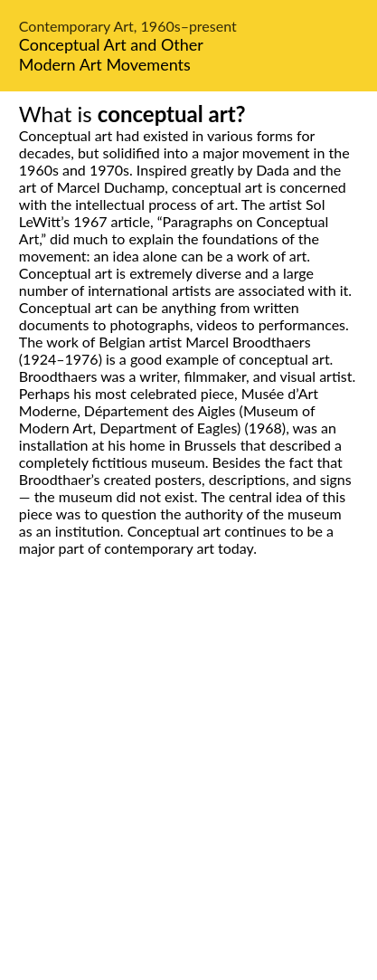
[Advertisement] (188, 789)
